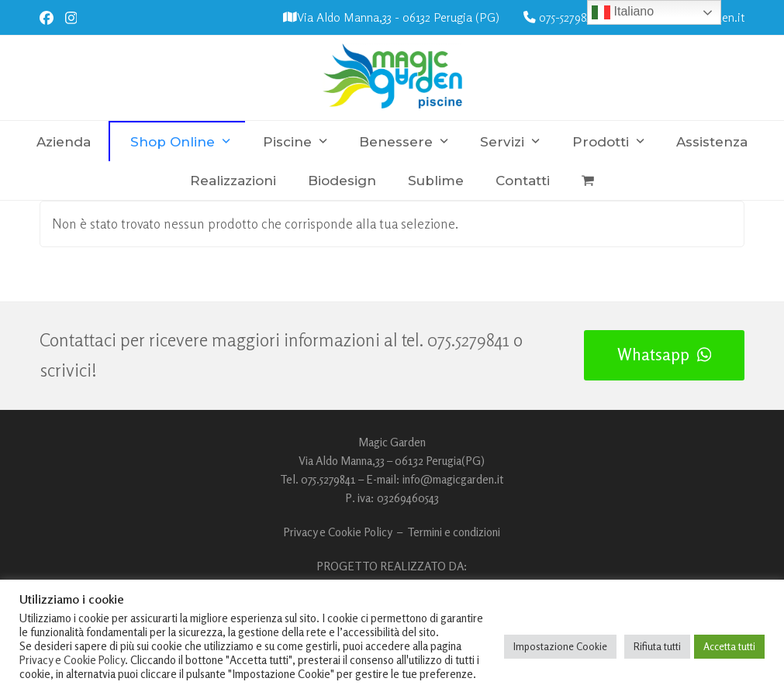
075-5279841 (568, 17)
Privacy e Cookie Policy (338, 532)
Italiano (623, 12)
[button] (588, 181)
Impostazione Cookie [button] (560, 646)
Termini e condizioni (454, 532)
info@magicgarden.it (453, 479)
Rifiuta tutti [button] (657, 646)
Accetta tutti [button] (729, 646)
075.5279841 (468, 340)
